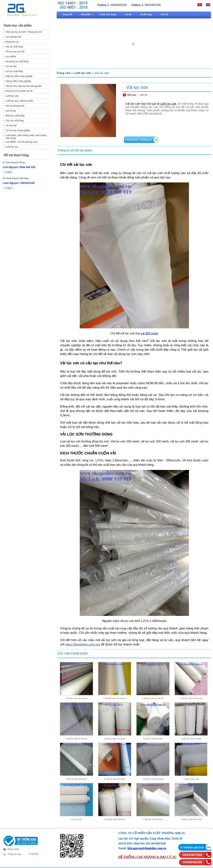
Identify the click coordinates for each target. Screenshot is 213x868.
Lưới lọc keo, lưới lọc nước (19, 101)
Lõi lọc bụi (11, 126)
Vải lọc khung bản (15, 106)
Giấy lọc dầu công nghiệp (19, 76)
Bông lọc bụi (12, 42)
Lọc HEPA (11, 57)
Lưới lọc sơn (12, 96)
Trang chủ (63, 73)
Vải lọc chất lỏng (14, 47)
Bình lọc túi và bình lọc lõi (19, 91)
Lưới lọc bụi (12, 147)
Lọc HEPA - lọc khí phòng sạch (22, 142)
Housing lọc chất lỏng (17, 61)
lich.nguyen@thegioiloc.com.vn (147, 848)
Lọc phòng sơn (13, 37)
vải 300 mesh (149, 333)
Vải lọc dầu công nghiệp (18, 81)
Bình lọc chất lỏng (15, 116)
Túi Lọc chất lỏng (15, 121)
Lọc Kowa (11, 111)
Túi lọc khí (11, 66)
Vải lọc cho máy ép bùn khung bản (24, 86)
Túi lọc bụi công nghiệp (18, 130)
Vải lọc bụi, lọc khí (15, 52)
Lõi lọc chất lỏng (14, 71)
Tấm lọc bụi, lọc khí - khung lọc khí (24, 32)
